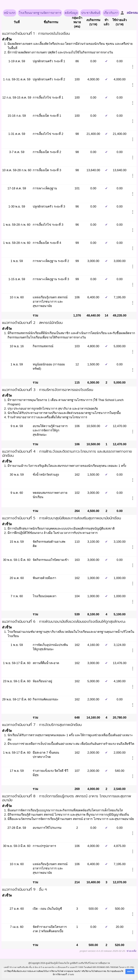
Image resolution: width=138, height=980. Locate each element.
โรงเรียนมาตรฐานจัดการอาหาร (40, 13)
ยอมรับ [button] (130, 971)
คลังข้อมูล (71, 13)
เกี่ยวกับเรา (111, 13)
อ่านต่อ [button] (71, 974)
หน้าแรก (10, 13)
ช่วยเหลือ (131, 951)
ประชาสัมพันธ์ (91, 13)
